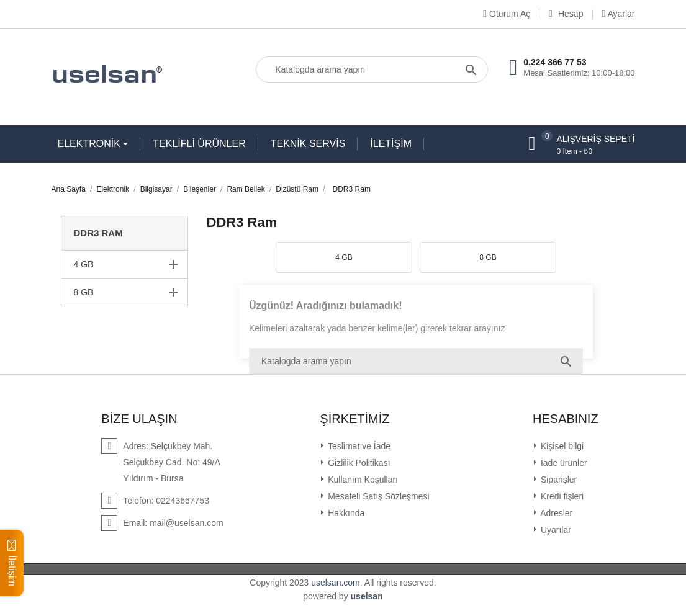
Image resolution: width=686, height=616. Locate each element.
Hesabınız (566, 419)
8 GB (84, 292)
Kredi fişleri (561, 496)
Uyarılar (555, 530)
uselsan (367, 596)
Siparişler (557, 480)
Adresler (555, 513)
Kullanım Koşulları (362, 480)
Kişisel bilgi (561, 446)
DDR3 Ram (98, 233)
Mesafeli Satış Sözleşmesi (377, 496)
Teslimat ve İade (358, 446)
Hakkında (345, 513)
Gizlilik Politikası (358, 463)
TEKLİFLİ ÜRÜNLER (199, 144)
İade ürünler (563, 463)
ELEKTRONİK (91, 144)
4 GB (84, 264)
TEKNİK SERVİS (308, 144)
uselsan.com (336, 583)
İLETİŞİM (391, 144)
